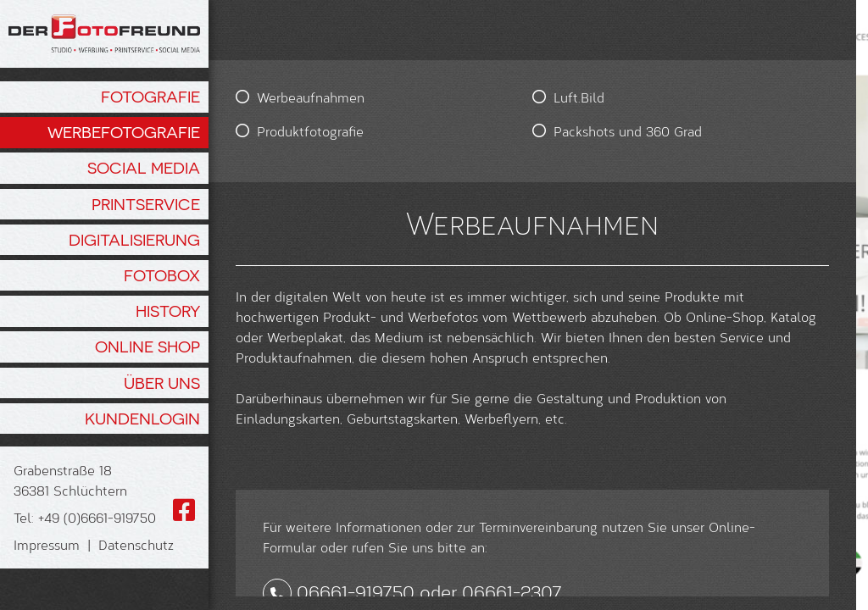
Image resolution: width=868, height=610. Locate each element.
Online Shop (147, 347)
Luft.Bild (453, 97)
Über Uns (162, 383)
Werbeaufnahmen (311, 97)
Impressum (47, 544)
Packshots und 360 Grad (501, 131)
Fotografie (150, 97)
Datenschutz (136, 544)
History (168, 311)
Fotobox (162, 275)
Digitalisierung (134, 240)
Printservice (146, 204)
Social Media (144, 168)
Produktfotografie (310, 131)
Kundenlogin (142, 419)
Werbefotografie (124, 132)
